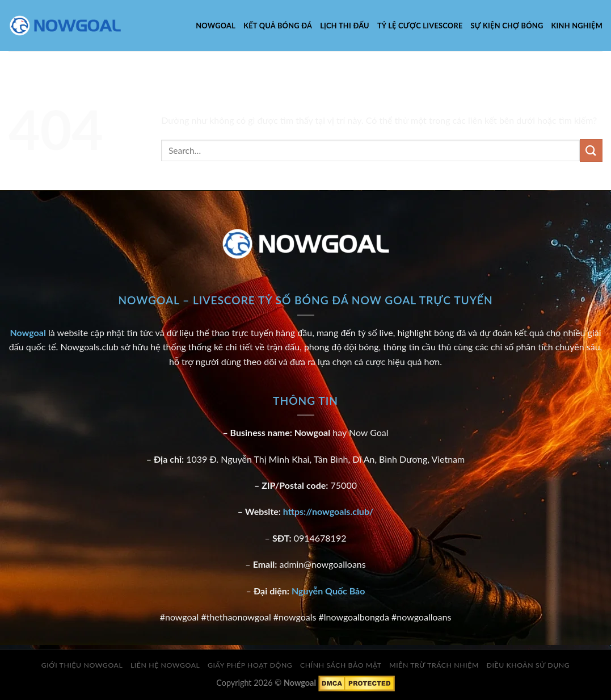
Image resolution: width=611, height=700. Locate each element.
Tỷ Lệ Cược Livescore (420, 26)
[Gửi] (591, 150)
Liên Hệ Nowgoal (165, 665)
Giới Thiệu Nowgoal (82, 665)
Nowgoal (216, 26)
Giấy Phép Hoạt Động (250, 665)
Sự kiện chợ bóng (507, 26)
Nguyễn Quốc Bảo (328, 591)
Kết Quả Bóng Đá (278, 26)
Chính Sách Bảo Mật (341, 665)
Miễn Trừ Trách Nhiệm (434, 665)
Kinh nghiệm (577, 26)
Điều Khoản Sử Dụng (528, 665)
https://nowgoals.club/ (328, 511)
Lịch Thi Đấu (345, 26)
